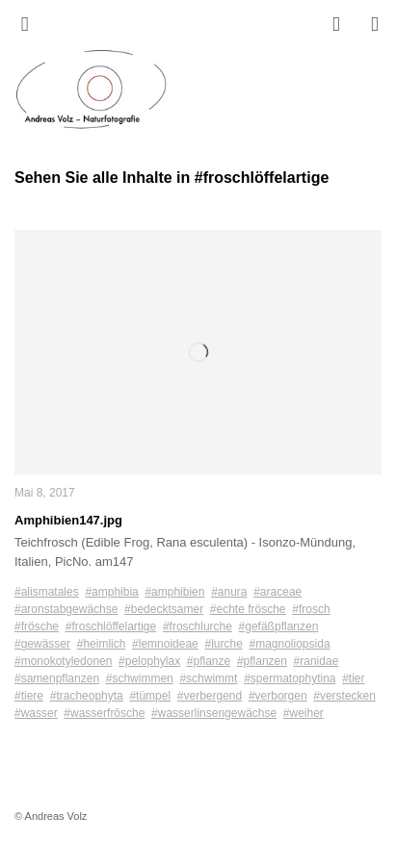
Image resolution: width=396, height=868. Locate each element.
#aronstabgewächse (66, 609)
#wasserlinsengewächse (214, 713)
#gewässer (42, 644)
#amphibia (111, 592)
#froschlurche (198, 626)
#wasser (36, 713)
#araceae (277, 592)
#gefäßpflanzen (279, 626)
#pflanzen (262, 661)
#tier (353, 678)
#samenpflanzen (57, 678)
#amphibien (174, 592)
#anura (229, 592)
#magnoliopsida (290, 644)
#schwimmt (208, 678)
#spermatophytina (290, 678)
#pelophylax (149, 661)
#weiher (304, 713)
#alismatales (47, 592)
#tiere (29, 696)
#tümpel (150, 696)
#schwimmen (140, 678)
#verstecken (344, 696)
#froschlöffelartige (111, 626)
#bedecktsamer (164, 609)
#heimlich (102, 644)
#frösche (37, 626)
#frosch (311, 609)
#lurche (223, 644)
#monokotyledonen (63, 661)
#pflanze (209, 661)
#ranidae (317, 661)
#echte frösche (248, 609)
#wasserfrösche (104, 713)
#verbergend (210, 696)
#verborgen (278, 696)
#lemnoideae (165, 644)
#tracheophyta (87, 696)
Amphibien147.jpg (68, 520)
